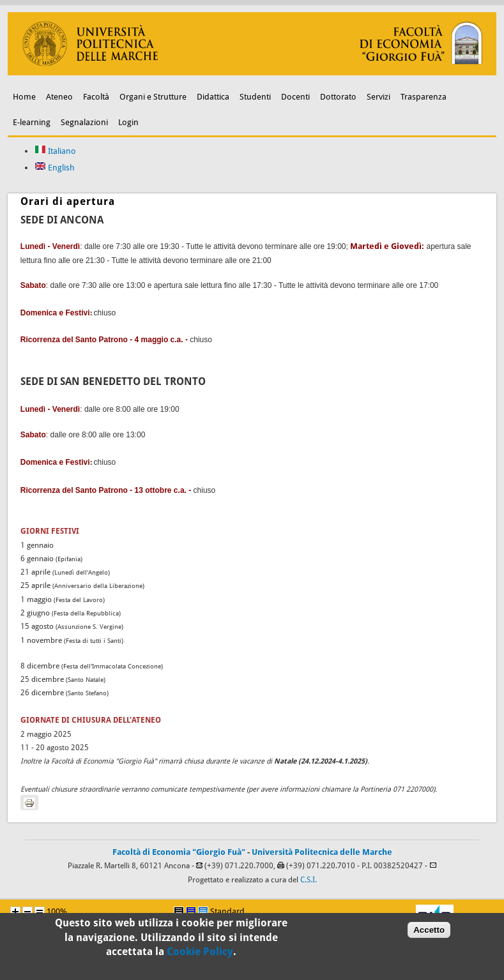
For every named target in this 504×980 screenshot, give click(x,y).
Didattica (213, 97)
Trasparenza (424, 97)
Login (128, 122)
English (55, 168)
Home (24, 97)
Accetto (429, 934)
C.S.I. (309, 880)
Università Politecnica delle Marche (322, 852)
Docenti (295, 97)
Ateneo (59, 97)
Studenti (255, 97)
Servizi (378, 97)
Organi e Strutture (153, 97)
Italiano (55, 151)
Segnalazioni (84, 122)
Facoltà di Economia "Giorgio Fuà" (179, 852)
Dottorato (338, 97)
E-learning (32, 122)
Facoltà (96, 97)
